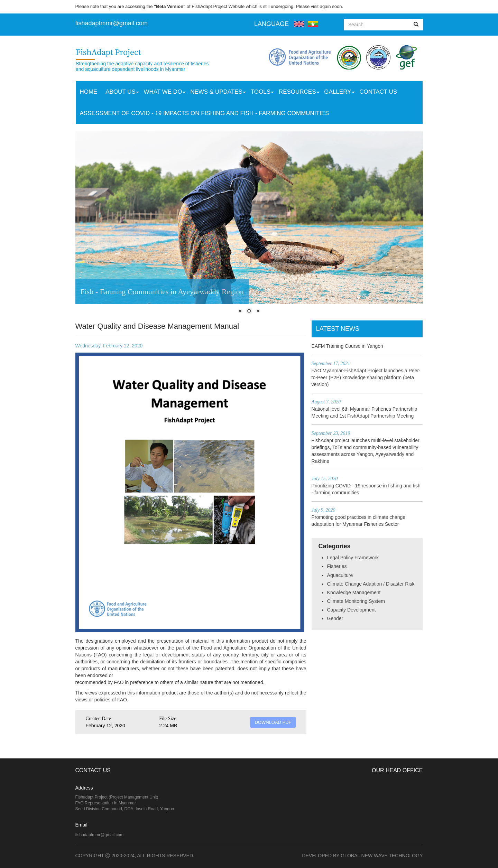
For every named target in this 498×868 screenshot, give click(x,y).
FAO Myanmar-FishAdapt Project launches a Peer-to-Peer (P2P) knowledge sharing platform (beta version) (366, 377)
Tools (260, 93)
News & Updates (216, 93)
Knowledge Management (354, 592)
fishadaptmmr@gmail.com (100, 835)
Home (88, 92)
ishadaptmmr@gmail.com (112, 23)
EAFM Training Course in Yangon (347, 346)
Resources (297, 93)
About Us (120, 93)
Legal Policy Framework (353, 558)
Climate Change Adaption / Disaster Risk (371, 584)
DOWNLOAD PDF (273, 722)
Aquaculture (340, 575)
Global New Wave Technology (382, 856)
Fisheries (337, 566)
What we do (163, 93)
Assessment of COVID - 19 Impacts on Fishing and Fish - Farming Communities (204, 113)
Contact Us (378, 92)
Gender (335, 618)
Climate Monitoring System (356, 601)
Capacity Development (352, 610)
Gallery (337, 93)
